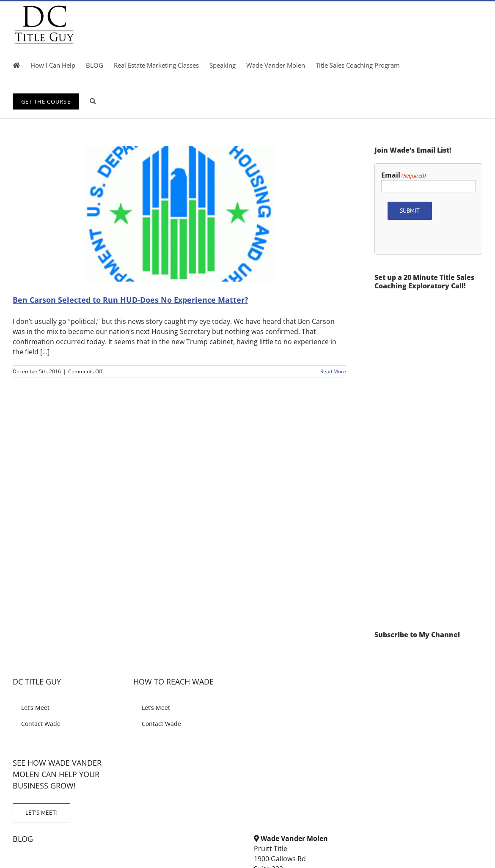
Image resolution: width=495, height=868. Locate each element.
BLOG (23, 839)
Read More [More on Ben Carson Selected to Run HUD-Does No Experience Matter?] (333, 371)
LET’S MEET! (41, 813)
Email (404, 175)
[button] (93, 101)
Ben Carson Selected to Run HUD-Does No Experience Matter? (131, 300)
